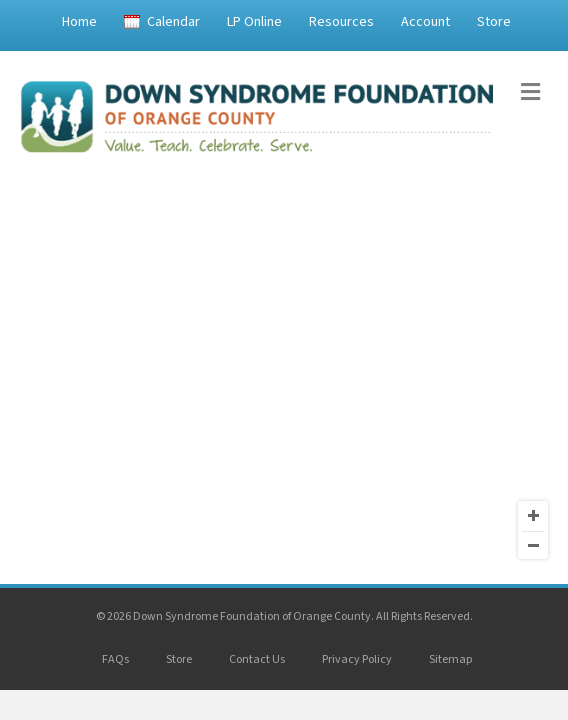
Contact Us (257, 659)
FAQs (115, 659)
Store (494, 22)
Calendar (173, 22)
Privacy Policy (357, 659)
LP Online (254, 22)
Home (79, 22)
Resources (341, 22)
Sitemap (450, 659)
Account (425, 22)
